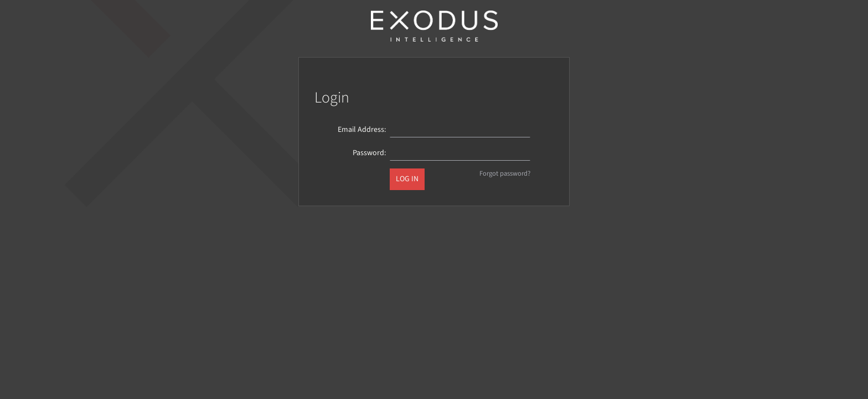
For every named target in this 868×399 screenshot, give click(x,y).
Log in (407, 179)
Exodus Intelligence (434, 26)
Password (368, 153)
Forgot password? (505, 173)
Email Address (361, 130)
